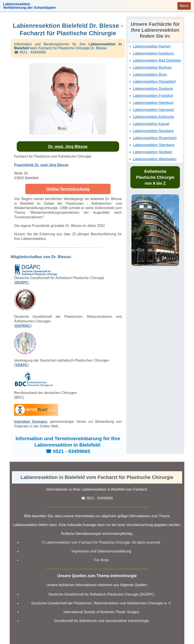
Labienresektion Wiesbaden (155, 159)
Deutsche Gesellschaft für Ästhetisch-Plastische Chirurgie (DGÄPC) (101, 594)
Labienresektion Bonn (150, 75)
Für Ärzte (102, 560)
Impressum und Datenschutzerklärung (101, 551)
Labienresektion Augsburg (153, 53)
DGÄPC (22, 282)
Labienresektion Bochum (152, 67)
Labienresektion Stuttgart (153, 152)
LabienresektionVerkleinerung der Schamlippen (29, 6)
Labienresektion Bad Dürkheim (157, 60)
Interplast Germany (31, 422)
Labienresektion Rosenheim (155, 138)
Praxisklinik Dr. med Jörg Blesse (41, 165)
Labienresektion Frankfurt (153, 96)
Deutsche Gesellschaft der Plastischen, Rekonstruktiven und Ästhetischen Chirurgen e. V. (101, 603)
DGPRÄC (23, 326)
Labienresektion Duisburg (153, 89)
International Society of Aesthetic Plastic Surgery (101, 612)
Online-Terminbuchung (68, 189)
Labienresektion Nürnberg (153, 131)
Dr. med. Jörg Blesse (68, 147)
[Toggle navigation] (184, 6)
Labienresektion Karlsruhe (153, 117)
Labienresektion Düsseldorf (154, 82)
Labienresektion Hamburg (153, 103)
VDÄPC (21, 365)
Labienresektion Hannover (154, 110)
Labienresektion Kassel (151, 124)
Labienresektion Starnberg (154, 145)
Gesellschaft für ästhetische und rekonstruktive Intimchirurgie (101, 621)
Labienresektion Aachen (152, 46)
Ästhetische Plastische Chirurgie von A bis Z (155, 177)
